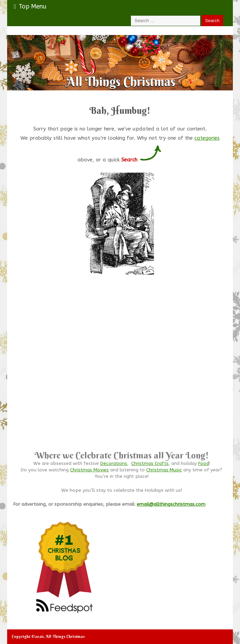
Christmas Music (164, 470)
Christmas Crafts (150, 464)
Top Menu (30, 6)
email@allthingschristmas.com (171, 504)
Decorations (114, 464)
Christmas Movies (89, 470)
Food (204, 464)
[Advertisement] (122, 380)
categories (207, 138)
